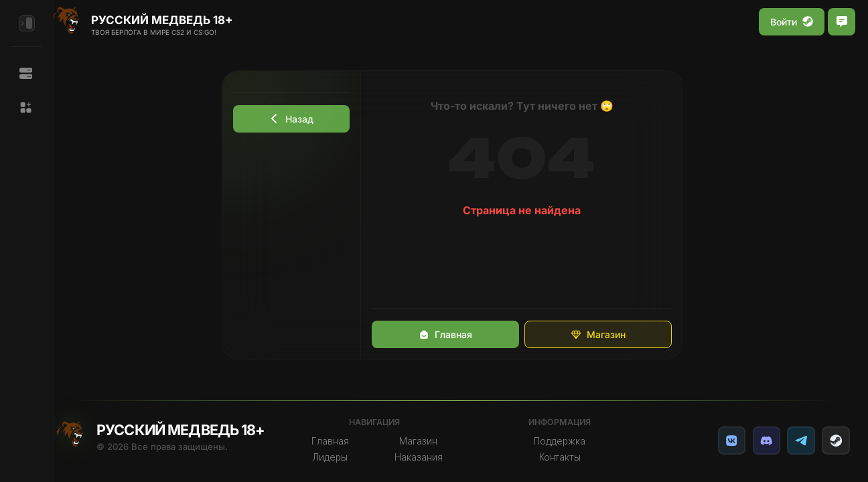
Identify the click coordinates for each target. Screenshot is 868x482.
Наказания (428, 457)
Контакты (567, 457)
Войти (792, 22)
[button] (26, 108)
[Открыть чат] (842, 22)
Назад (299, 119)
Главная (453, 334)
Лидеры (340, 457)
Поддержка (567, 441)
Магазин (605, 334)
